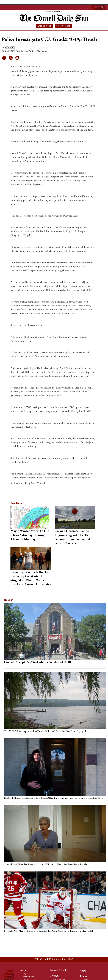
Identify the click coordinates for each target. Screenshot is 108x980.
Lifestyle (54, 976)
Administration (29, 977)
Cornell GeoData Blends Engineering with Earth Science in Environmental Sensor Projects (72, 537)
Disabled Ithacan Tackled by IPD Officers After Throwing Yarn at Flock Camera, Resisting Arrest (54, 798)
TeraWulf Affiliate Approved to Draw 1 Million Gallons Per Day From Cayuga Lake (47, 731)
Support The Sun (63, 26)
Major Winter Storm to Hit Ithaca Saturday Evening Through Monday (30, 535)
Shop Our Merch (45, 26)
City (25, 974)
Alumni (83, 976)
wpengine (10, 47)
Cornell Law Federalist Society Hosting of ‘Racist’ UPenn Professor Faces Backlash (47, 864)
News (23, 970)
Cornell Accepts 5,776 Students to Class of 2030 (37, 662)
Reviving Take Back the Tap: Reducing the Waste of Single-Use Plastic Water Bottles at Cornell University (31, 578)
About (83, 971)
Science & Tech (58, 970)
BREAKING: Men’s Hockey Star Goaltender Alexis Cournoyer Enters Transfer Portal (48, 931)
